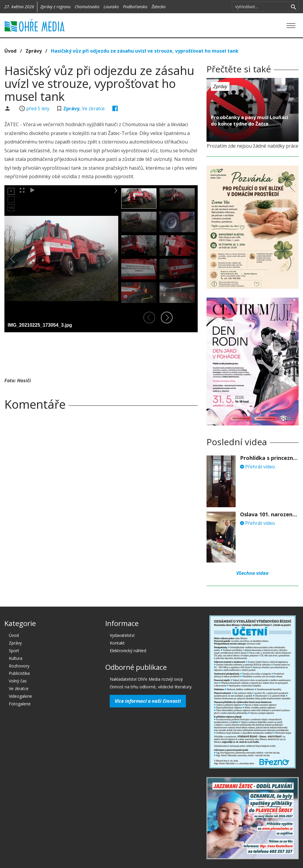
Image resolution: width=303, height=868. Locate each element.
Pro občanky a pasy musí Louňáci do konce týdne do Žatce (250, 121)
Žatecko (159, 7)
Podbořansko (135, 7)
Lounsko (111, 7)
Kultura (16, 658)
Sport (14, 651)
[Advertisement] (111, 353)
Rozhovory (19, 666)
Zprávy (34, 51)
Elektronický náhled (128, 651)
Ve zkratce (93, 108)
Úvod (10, 51)
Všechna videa (252, 573)
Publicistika (19, 673)
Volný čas (18, 681)
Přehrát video (258, 467)
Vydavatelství (122, 635)
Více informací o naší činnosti (148, 701)
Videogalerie (20, 696)
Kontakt (117, 643)
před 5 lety (38, 108)
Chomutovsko (87, 7)
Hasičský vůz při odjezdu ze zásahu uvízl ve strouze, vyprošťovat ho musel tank (145, 51)
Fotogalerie (20, 704)
